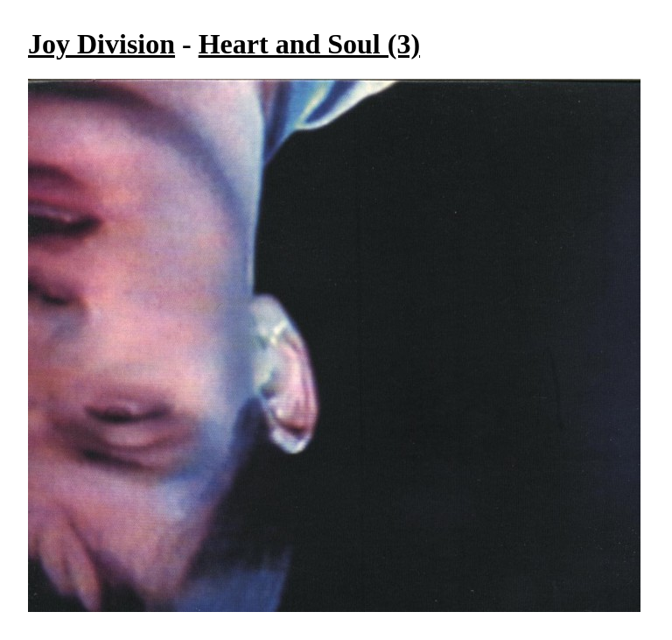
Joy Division (101, 44)
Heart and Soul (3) (309, 44)
